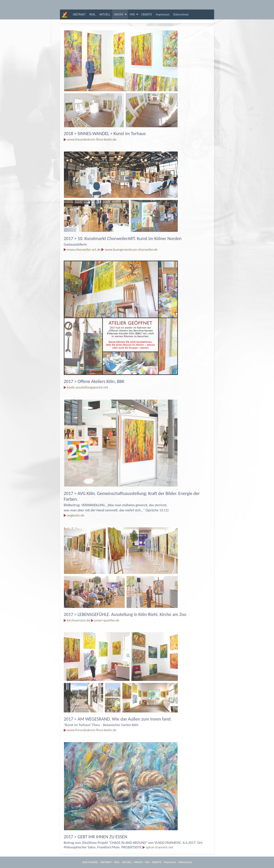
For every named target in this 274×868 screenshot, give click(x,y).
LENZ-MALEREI (90, 862)
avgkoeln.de (76, 515)
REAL (92, 14)
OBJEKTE (147, 14)
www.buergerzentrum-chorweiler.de (131, 249)
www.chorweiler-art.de (84, 249)
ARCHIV (119, 14)
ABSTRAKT (79, 14)
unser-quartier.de (107, 620)
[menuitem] (79, 14)
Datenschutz (181, 14)
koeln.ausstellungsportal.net (88, 387)
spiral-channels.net (160, 847)
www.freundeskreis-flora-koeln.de (92, 139)
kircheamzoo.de (79, 620)
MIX (132, 14)
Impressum (162, 14)
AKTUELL (105, 14)
